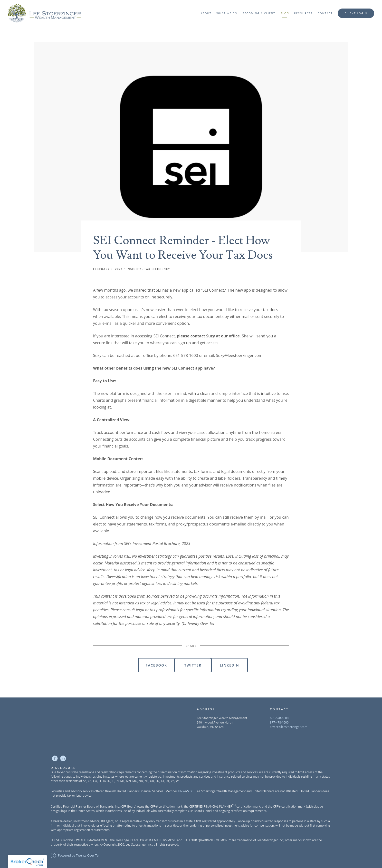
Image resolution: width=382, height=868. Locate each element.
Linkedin (229, 665)
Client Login (356, 13)
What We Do (227, 13)
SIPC (190, 791)
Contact (325, 13)
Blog (285, 13)
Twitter (193, 665)
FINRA (182, 791)
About (206, 13)
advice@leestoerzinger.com (289, 727)
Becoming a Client (259, 13)
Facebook (156, 665)
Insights (134, 269)
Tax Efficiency (157, 269)
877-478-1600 (279, 722)
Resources (303, 13)
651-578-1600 (279, 718)
